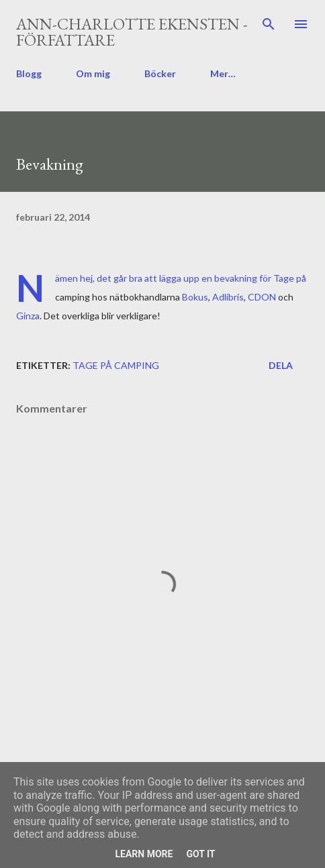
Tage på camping (116, 365)
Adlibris (228, 297)
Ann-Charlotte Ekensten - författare (132, 32)
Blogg (29, 73)
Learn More (144, 854)
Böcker (160, 73)
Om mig (93, 73)
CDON (263, 297)
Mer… (223, 73)
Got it (200, 854)
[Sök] (269, 24)
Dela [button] (281, 365)
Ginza (28, 316)
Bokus (195, 297)
